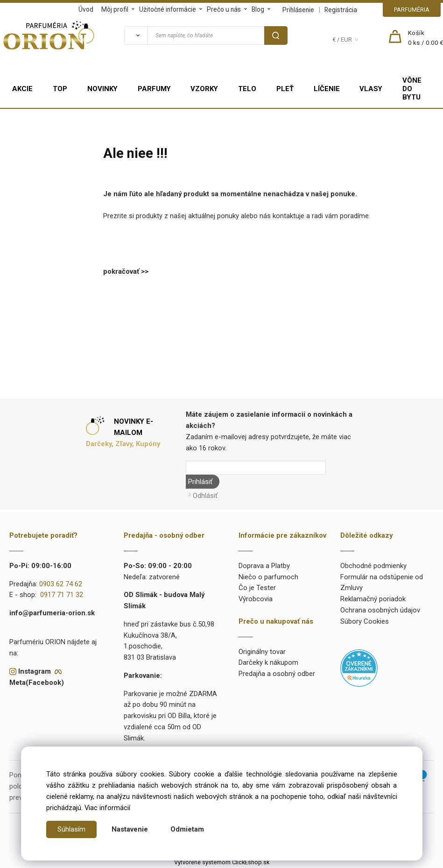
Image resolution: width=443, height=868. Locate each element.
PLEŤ (285, 89)
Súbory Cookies (365, 621)
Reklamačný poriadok (373, 599)
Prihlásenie (298, 10)
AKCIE (22, 89)
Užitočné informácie (168, 9)
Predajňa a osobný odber (277, 674)
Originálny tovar (262, 651)
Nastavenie (130, 829)
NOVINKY (102, 89)
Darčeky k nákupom (268, 662)
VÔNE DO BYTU (412, 89)
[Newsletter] (256, 468)
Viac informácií (107, 808)
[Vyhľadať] (136, 36)
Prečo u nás (224, 9)
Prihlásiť (200, 482)
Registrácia (341, 10)
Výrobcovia (256, 599)
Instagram (35, 671)
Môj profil (115, 9)
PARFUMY (154, 89)
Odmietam (187, 829)
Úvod (86, 9)
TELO (247, 89)
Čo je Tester (257, 588)
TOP (60, 89)
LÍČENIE (327, 89)
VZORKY (204, 89)
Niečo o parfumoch (268, 576)
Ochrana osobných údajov (380, 610)
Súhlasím (71, 829)
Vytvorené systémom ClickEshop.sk (222, 862)
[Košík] (426, 38)
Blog (258, 9)
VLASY (371, 89)
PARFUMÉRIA (412, 10)
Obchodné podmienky (373, 566)
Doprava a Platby (264, 566)
